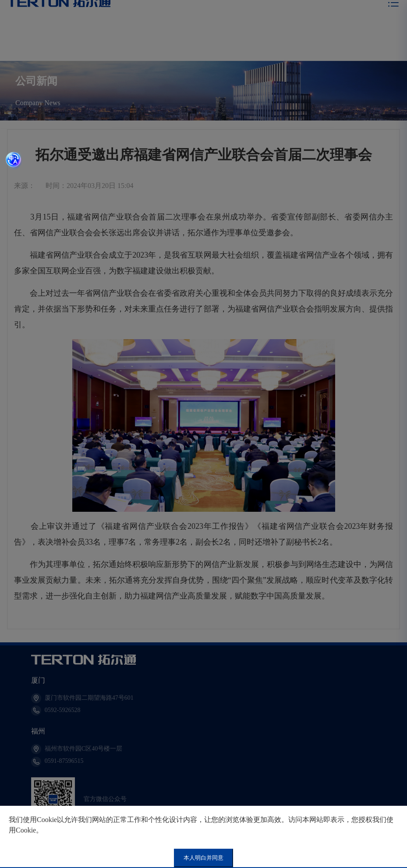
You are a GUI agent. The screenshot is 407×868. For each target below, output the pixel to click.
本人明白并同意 (203, 858)
